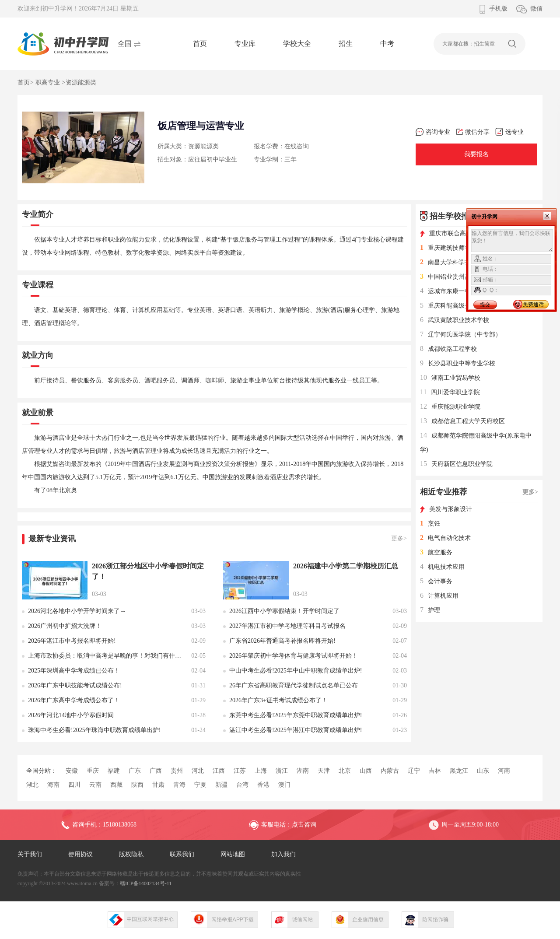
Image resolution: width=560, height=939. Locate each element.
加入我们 (283, 854)
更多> (399, 538)
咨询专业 (433, 132)
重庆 (93, 771)
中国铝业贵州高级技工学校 (461, 277)
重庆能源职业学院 (450, 407)
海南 (53, 785)
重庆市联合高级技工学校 (458, 233)
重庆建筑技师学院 (448, 248)
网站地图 (233, 854)
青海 (179, 785)
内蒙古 (390, 771)
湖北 (32, 785)
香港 (263, 785)
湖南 (303, 771)
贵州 (177, 771)
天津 (324, 771)
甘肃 (158, 785)
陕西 (137, 785)
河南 (504, 771)
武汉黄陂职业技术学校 (455, 320)
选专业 (509, 132)
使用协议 (80, 854)
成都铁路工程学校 (448, 349)
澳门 (284, 785)
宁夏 (200, 785)
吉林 (435, 771)
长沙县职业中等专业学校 (458, 363)
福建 (114, 771)
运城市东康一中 (445, 291)
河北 (198, 771)
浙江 (282, 771)
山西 (366, 771)
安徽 (72, 771)
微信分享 (473, 132)
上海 (261, 771)
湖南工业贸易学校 (450, 378)
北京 (345, 771)
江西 (219, 771)
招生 (346, 44)
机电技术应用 (442, 567)
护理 (430, 610)
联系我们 (182, 854)
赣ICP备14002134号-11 (146, 883)
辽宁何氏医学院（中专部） (461, 335)
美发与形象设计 (446, 509)
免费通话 (533, 305)
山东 (483, 771)
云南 (95, 785)
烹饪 (430, 524)
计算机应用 (439, 596)
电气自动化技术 (445, 538)
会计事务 (436, 581)
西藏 (116, 785)
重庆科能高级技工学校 (455, 306)
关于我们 (30, 854)
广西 (156, 771)
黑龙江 (459, 771)
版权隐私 (131, 854)
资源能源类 (81, 82)
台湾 (242, 785)
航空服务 (436, 552)
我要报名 (476, 154)
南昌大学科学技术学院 (455, 262)
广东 (135, 771)
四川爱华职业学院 (450, 392)
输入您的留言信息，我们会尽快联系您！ (512, 241)
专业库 (245, 44)
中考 (387, 44)
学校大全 (297, 44)
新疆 (221, 785)
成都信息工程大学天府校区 (462, 421)
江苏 (240, 771)
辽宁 (414, 771)
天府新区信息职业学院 (456, 464)
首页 (200, 44)
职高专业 (48, 82)
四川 (74, 785)
